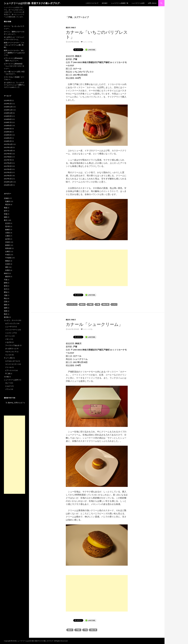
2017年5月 (8, 166)
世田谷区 (8, 248)
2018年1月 (8, 141)
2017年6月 (8, 163)
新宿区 (8, 245)
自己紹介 (105, 3)
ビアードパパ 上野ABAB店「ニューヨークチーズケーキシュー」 (14, 66)
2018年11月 (8, 110)
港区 (7, 267)
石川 (5, 289)
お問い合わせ (152, 3)
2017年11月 (8, 147)
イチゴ (114, 304)
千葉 (5, 280)
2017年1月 (8, 179)
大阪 (5, 295)
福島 (5, 217)
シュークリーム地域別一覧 (120, 3)
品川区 (8, 239)
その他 (6, 377)
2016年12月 (8, 182)
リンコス (8, 355)
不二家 (8, 374)
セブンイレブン (11, 323)
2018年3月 (8, 135)
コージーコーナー (11, 364)
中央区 (8, 255)
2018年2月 (8, 138)
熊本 (5, 314)
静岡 (5, 283)
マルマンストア (11, 352)
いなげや (8, 342)
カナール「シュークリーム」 (94, 324)
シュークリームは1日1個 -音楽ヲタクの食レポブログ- (32, 3)
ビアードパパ (10, 370)
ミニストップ (10, 333)
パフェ (8, 389)
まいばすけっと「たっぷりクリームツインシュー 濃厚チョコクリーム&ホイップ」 (14, 85)
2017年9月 (8, 154)
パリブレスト (72, 304)
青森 (5, 208)
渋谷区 (8, 242)
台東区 (8, 251)
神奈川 (74, 28)
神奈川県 (106, 304)
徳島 (5, 305)
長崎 (5, 311)
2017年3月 (8, 172)
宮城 (5, 214)
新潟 (5, 286)
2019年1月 (8, 104)
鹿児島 (6, 317)
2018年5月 (8, 129)
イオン (8, 339)
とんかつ (8, 386)
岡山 (5, 298)
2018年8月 (8, 119)
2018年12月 (8, 107)
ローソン (8, 336)
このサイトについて (92, 3)
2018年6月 (8, 126)
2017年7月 (8, 160)
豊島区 (8, 261)
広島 (5, 302)
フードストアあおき (12, 345)
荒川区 (8, 226)
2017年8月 (8, 157)
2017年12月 (8, 144)
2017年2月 (8, 176)
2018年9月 (8, 116)
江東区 (8, 236)
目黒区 (8, 270)
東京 (5, 220)
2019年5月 (8, 100)
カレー (8, 383)
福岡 (5, 308)
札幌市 (8, 201)
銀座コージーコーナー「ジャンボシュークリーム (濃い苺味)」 (14, 45)
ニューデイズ (10, 327)
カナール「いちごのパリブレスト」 (97, 34)
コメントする (88, 42)
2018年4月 (8, 132)
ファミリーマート (11, 330)
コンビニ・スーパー (11, 320)
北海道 (6, 198)
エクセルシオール (11, 361)
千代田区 (8, 258)
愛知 (5, 292)
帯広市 (8, 205)
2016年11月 (8, 185)
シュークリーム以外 (138, 3)
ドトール (8, 367)
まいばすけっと (11, 348)
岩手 (5, 211)
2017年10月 (8, 151)
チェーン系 (8, 358)
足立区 (8, 223)
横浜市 (68, 28)
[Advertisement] (97, 268)
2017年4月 (8, 169)
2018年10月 (8, 113)
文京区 (8, 264)
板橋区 (8, 230)
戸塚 (98, 304)
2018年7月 (8, 122)
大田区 (8, 233)
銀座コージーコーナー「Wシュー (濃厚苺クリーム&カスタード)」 (14, 53)
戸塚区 (90, 304)
